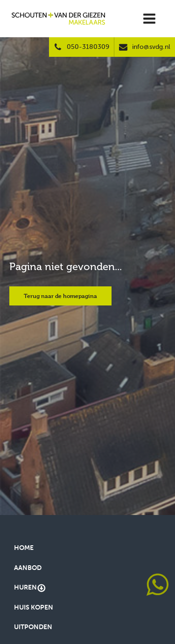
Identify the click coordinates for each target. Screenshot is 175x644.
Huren (30, 588)
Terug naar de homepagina (60, 296)
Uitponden (33, 627)
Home (24, 548)
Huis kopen (34, 607)
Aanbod (28, 568)
